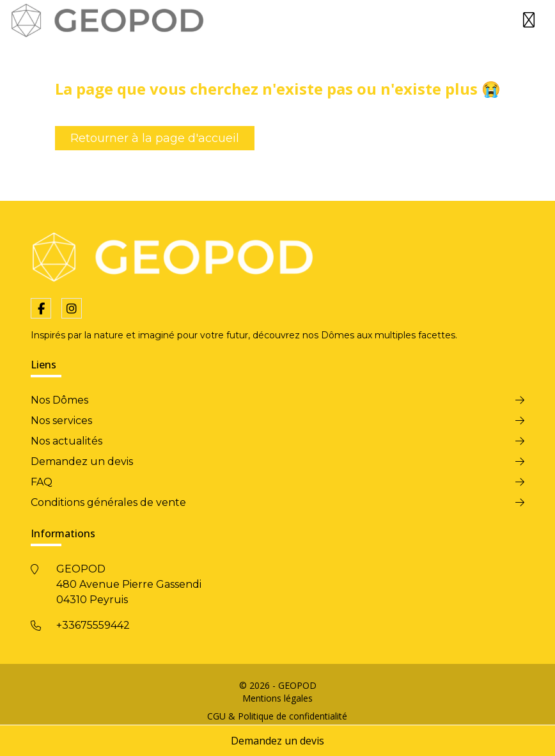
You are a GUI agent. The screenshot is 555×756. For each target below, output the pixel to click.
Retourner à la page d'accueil (155, 138)
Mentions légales (277, 698)
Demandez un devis (277, 741)
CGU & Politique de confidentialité (277, 716)
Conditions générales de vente (108, 502)
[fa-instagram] (72, 308)
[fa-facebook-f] (41, 308)
